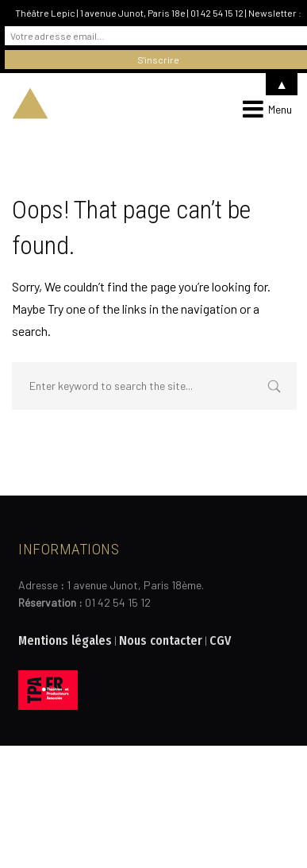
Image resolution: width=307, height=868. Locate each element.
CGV (220, 640)
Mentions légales (65, 640)
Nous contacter (161, 640)
